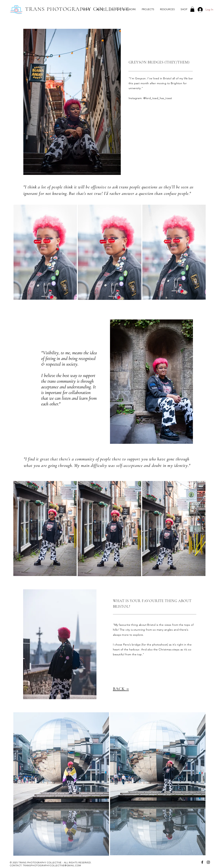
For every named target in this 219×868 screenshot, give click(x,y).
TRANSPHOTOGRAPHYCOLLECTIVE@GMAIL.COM (52, 865)
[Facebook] (202, 862)
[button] (148, 9)
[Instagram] (208, 862)
